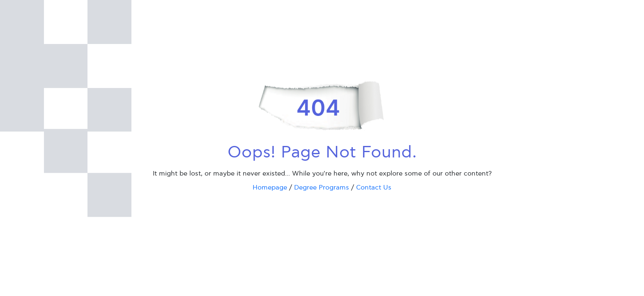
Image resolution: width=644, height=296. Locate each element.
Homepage (270, 188)
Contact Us (374, 188)
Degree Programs (322, 188)
